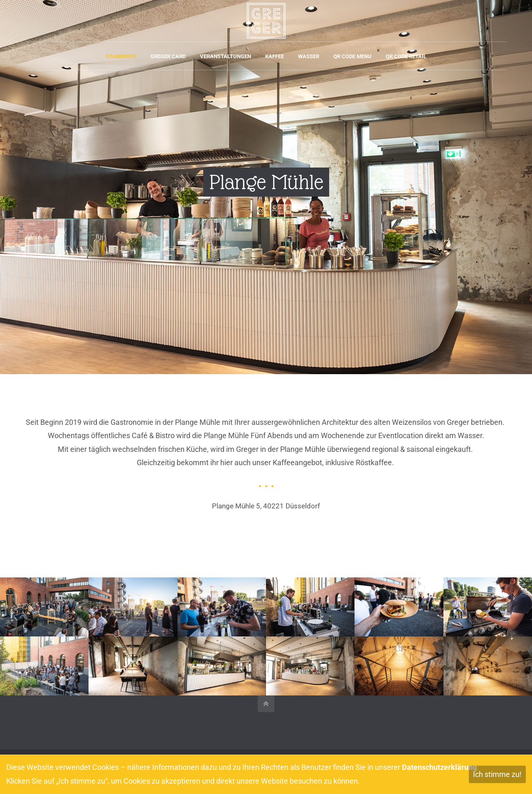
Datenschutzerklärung (439, 767)
